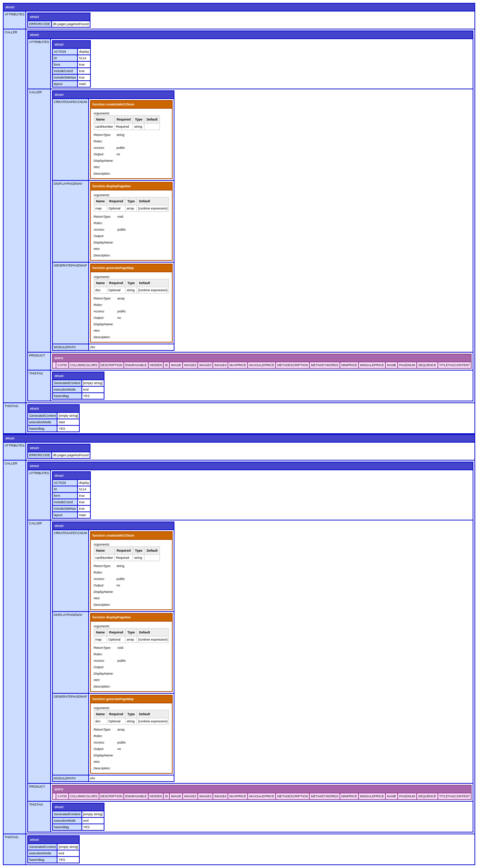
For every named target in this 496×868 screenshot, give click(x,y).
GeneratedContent (67, 383)
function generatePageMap (113, 268)
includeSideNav (65, 77)
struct (10, 7)
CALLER (11, 32)
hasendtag (61, 396)
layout (58, 84)
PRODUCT (37, 355)
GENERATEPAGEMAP (71, 265)
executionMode (65, 390)
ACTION (60, 52)
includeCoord (63, 71)
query (59, 358)
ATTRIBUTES (15, 14)
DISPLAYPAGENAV (68, 184)
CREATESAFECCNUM (71, 102)
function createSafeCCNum (114, 104)
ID (55, 58)
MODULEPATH (65, 347)
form (57, 65)
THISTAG (36, 373)
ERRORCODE (40, 24)
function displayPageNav (112, 186)
